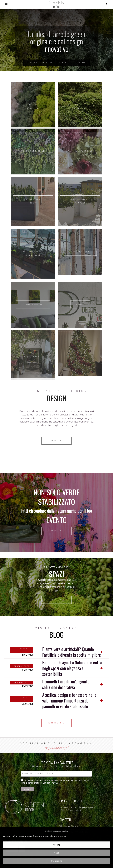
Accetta (56, 845)
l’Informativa (50, 780)
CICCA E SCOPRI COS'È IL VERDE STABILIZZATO (56, 63)
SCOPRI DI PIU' (56, 531)
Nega (56, 853)
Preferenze (56, 861)
